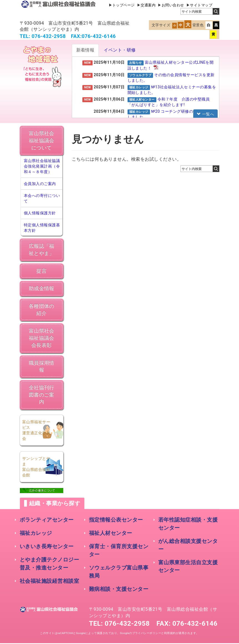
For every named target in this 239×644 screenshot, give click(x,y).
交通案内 (148, 5)
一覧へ (205, 114)
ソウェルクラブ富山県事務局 (119, 572)
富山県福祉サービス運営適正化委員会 (36, 430)
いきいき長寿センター (47, 546)
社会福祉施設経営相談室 (49, 581)
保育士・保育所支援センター (119, 550)
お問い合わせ (173, 5)
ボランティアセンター (47, 520)
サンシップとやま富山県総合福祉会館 (36, 467)
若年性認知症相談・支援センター (188, 524)
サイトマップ (201, 5)
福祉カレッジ (36, 533)
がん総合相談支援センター (188, 545)
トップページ (124, 5)
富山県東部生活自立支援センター (188, 566)
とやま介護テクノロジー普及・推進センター (49, 564)
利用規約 (170, 633)
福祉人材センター (111, 533)
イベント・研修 (120, 50)
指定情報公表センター (116, 520)
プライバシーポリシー (147, 633)
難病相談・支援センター (119, 589)
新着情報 (85, 50)
